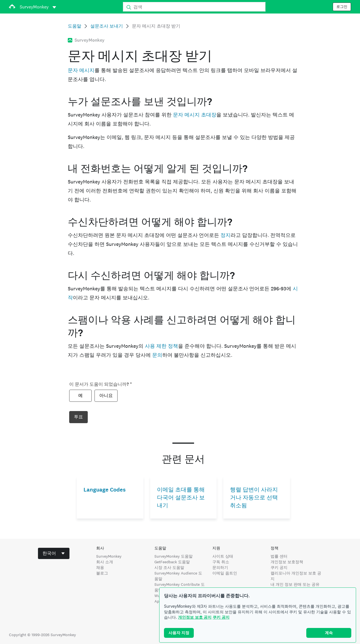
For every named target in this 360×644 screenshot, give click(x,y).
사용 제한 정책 (161, 346)
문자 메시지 (81, 70)
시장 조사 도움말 (169, 567)
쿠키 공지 (221, 617)
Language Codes (105, 490)
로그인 (342, 7)
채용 (100, 567)
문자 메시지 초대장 (195, 115)
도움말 (75, 26)
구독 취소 (221, 562)
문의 (157, 355)
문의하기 (220, 567)
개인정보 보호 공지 (195, 617)
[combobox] (54, 553)
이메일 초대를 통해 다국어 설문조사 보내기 (181, 498)
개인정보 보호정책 (287, 562)
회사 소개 (105, 562)
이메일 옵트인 (225, 573)
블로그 (102, 573)
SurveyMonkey (109, 556)
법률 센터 (279, 556)
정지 (226, 235)
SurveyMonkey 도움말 (174, 556)
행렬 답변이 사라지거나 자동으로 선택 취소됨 (254, 498)
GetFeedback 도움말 (172, 562)
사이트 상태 (223, 556)
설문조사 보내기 (107, 26)
